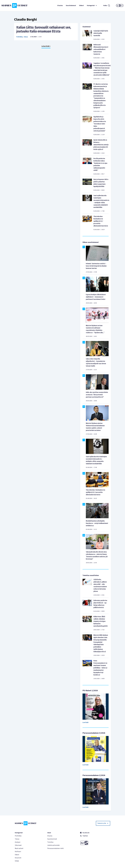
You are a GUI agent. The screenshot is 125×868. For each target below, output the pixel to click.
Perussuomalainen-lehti (56, 848)
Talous (26, 37)
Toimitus (50, 842)
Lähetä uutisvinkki (53, 845)
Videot (81, 5)
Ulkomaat (18, 845)
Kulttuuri (18, 852)
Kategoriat (92, 5)
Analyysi (18, 842)
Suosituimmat (71, 5)
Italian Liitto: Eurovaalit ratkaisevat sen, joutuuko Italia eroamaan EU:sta (44, 29)
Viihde (17, 861)
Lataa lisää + (46, 46)
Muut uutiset (19, 848)
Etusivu (60, 5)
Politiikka (20, 37)
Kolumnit (18, 858)
